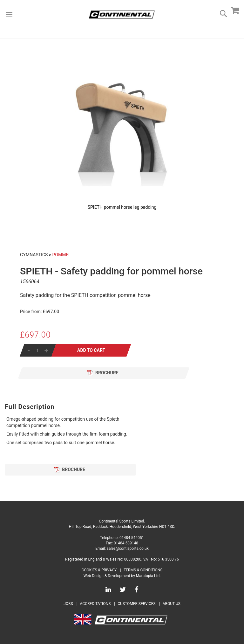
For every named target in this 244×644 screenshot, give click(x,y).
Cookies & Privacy (99, 570)
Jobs (68, 604)
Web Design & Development (107, 576)
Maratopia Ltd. (148, 576)
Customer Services (137, 604)
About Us (172, 604)
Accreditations (95, 604)
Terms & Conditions (143, 570)
